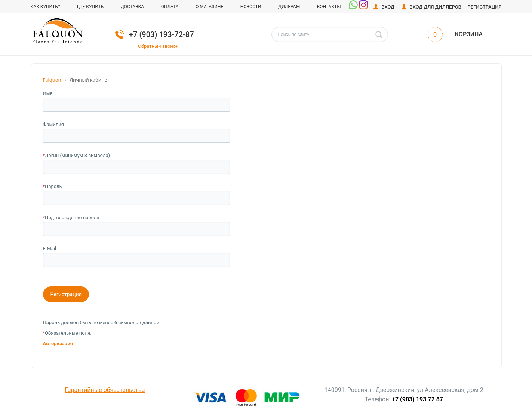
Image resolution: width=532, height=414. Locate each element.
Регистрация (484, 7)
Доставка (132, 7)
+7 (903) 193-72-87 (162, 34)
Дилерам (289, 7)
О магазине (209, 7)
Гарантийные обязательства (105, 390)
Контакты (329, 7)
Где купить (90, 7)
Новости (251, 7)
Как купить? (45, 7)
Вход (388, 7)
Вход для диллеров (435, 7)
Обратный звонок (158, 46)
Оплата (170, 7)
